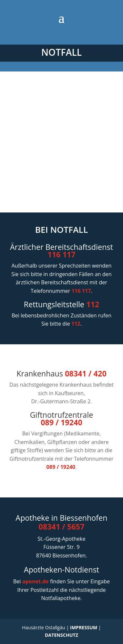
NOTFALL (62, 52)
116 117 (61, 254)
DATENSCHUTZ (62, 635)
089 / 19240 (61, 422)
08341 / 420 (86, 373)
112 (93, 304)
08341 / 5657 (62, 527)
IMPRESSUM (84, 627)
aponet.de (36, 581)
